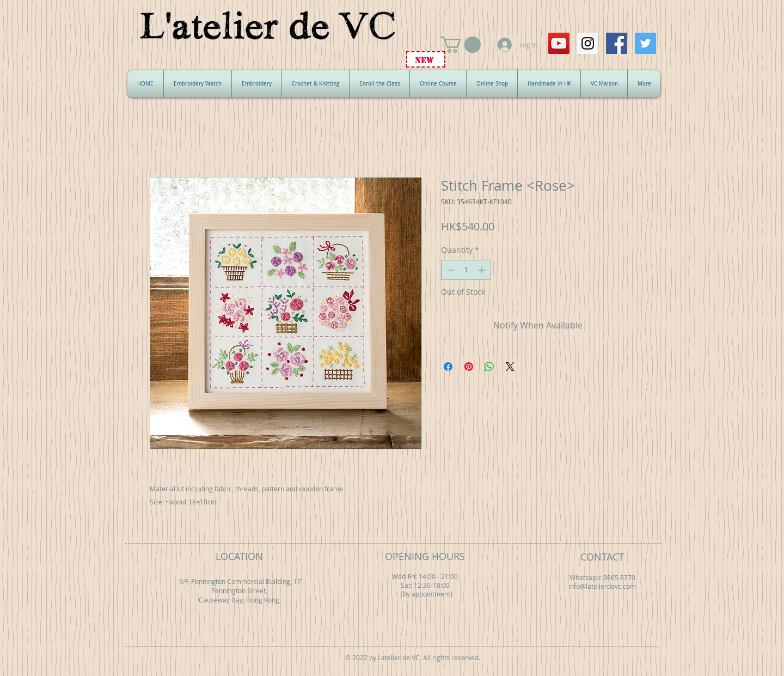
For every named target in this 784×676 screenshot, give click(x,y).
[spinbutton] (466, 270)
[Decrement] (449, 270)
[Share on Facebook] (448, 367)
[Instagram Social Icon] (588, 43)
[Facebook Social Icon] (617, 43)
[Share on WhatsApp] (489, 367)
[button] (461, 45)
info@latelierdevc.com (602, 586)
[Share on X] (510, 367)
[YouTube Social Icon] (559, 43)
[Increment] (483, 270)
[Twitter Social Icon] (645, 43)
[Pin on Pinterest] (469, 367)
